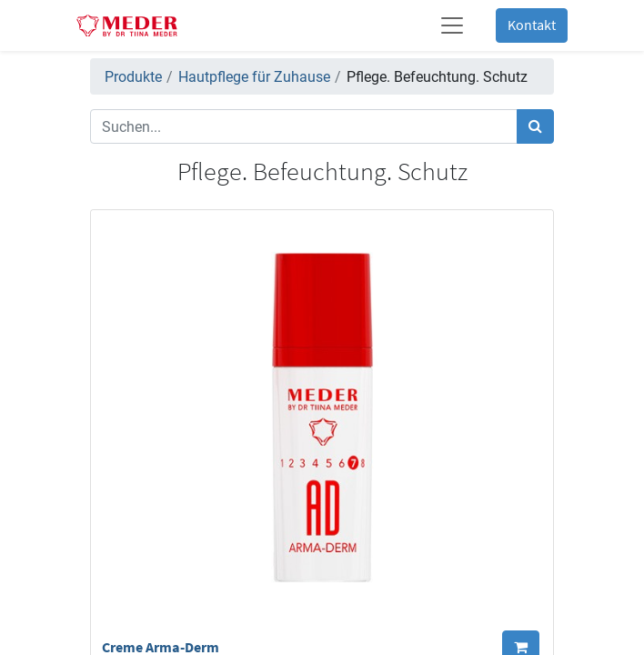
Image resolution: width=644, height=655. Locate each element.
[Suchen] (535, 126)
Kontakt (532, 25)
